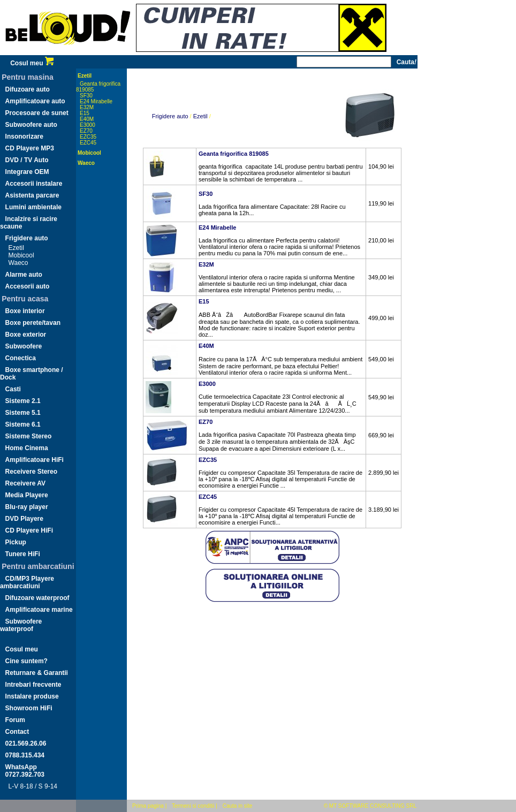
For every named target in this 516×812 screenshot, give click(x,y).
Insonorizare (24, 136)
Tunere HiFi (23, 554)
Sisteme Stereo (29, 436)
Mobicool (21, 255)
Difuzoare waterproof (37, 598)
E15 (85, 113)
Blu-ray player (27, 507)
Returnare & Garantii (37, 673)
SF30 (86, 96)
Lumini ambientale (33, 207)
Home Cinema (27, 448)
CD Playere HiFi (29, 530)
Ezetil (16, 248)
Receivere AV (25, 483)
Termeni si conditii (193, 806)
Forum (15, 720)
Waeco (18, 263)
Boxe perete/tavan (33, 323)
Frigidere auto (27, 238)
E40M (87, 119)
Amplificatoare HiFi (35, 460)
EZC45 (88, 143)
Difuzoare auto (28, 89)
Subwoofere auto (31, 125)
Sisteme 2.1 (23, 401)
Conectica (21, 358)
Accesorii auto (28, 286)
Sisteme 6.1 (23, 424)
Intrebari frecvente (33, 685)
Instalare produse (32, 696)
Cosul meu (32, 63)
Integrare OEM (27, 172)
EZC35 (88, 137)
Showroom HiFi (29, 708)
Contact (17, 732)
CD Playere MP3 (30, 148)
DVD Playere (24, 519)
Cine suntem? (26, 661)
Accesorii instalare (34, 184)
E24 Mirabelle (96, 101)
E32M (87, 107)
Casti (13, 389)
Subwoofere (24, 346)
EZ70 (86, 131)
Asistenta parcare (32, 195)
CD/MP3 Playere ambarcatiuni (27, 582)
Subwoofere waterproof (21, 625)
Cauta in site (238, 806)
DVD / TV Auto (27, 160)
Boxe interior (25, 311)
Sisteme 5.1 (23, 413)
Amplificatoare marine (39, 610)
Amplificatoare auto (35, 101)
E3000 (88, 125)
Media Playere (27, 495)
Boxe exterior (26, 335)
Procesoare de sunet (37, 113)
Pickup (16, 542)
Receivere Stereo (31, 472)
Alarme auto (24, 275)
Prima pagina (148, 806)
